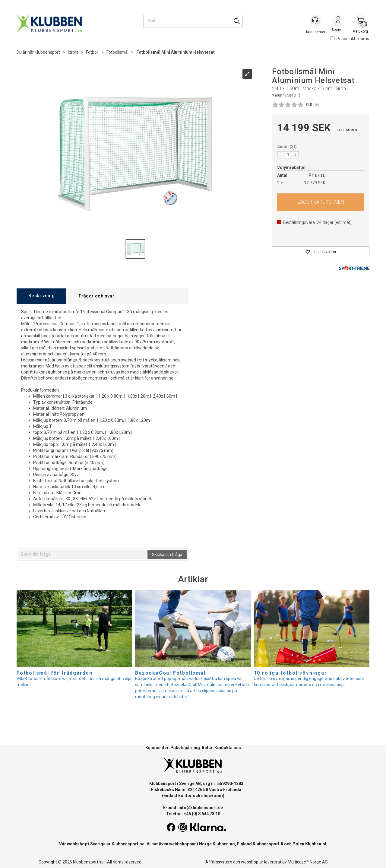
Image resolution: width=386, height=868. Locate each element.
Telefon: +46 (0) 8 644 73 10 (193, 814)
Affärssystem (219, 862)
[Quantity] (288, 155)
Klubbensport (47, 52)
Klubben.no (224, 844)
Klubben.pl (316, 844)
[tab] (41, 296)
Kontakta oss (228, 748)
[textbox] (82, 555)
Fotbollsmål (117, 52)
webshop (250, 862)
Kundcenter (157, 748)
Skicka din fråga (167, 555)
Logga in (338, 21)
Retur (207, 748)
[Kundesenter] (316, 21)
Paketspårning (185, 748)
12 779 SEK (315, 183)
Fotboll (92, 52)
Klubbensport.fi (268, 844)
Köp (321, 202)
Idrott (73, 52)
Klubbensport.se (128, 844)
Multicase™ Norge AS (308, 862)
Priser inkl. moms (350, 39)
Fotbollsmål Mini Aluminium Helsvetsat (176, 52)
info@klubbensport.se (201, 808)
